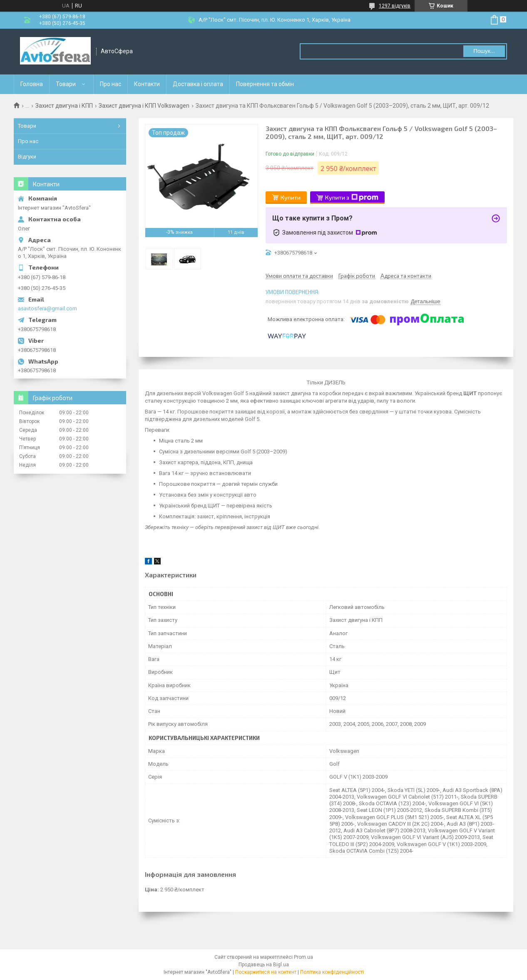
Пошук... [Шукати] (484, 51)
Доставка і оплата (198, 84)
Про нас (111, 84)
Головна (32, 84)
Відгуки (27, 157)
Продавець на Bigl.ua (264, 965)
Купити (291, 197)
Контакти (147, 84)
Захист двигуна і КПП (64, 106)
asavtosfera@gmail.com (47, 308)
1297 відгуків (395, 6)
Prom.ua (303, 957)
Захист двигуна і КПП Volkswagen (144, 106)
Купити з (352, 198)
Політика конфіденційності (332, 972)
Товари (66, 84)
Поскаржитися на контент (266, 972)
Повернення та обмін (265, 84)
